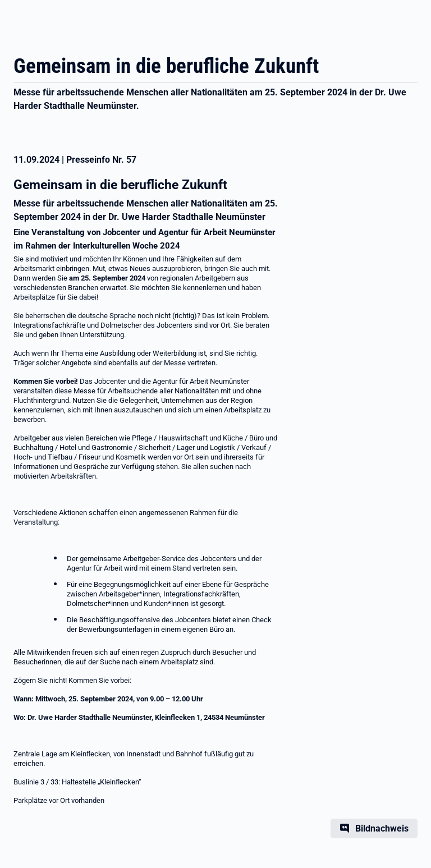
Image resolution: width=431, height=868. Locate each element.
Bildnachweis (382, 828)
